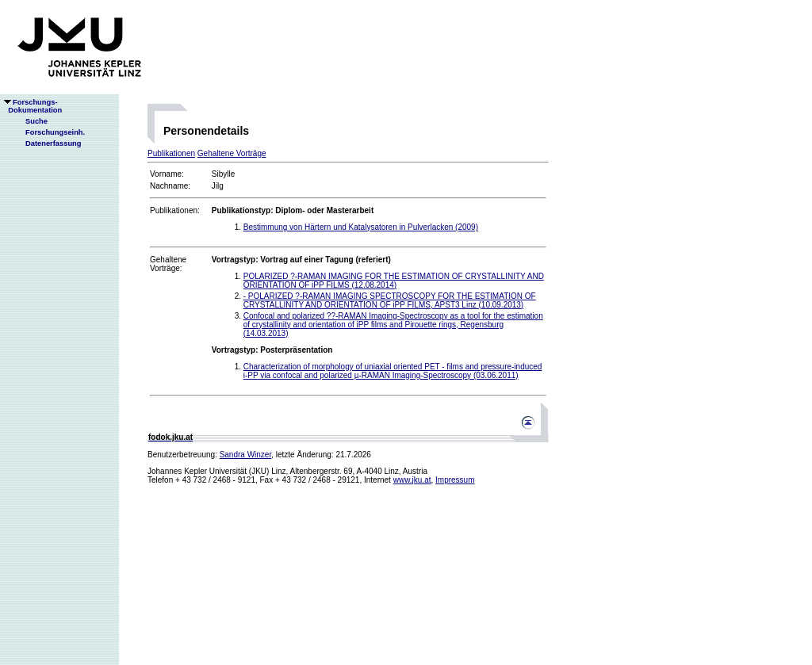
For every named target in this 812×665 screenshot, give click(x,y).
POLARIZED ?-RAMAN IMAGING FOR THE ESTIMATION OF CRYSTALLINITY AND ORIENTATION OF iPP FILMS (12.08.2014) (394, 281)
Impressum (455, 480)
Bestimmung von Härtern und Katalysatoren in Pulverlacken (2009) (361, 227)
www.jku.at (412, 480)
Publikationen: (175, 210)
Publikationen (171, 153)
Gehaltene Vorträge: (168, 264)
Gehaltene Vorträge (232, 153)
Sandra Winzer (246, 455)
